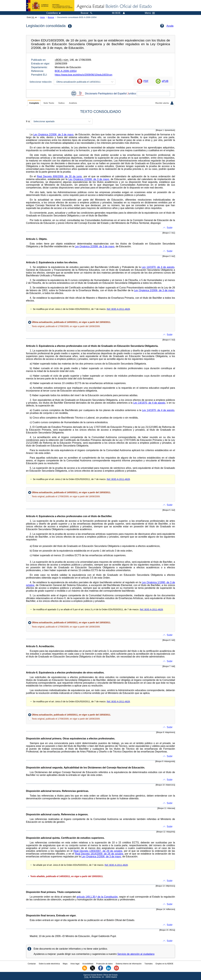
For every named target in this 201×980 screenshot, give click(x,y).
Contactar (32, 964)
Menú (150, 13)
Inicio (43, 17)
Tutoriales (149, 964)
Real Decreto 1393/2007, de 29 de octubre (98, 851)
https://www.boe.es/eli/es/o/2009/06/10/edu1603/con (84, 75)
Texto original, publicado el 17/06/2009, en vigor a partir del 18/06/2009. (66, 326)
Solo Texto (49, 103)
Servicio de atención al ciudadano (136, 954)
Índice (62, 103)
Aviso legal (75, 964)
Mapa (65, 964)
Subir (170, 228)
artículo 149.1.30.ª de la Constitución (97, 897)
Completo (34, 103)
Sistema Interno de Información (129, 964)
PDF (146, 81)
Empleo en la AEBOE (164, 964)
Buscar (51, 17)
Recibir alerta (164, 103)
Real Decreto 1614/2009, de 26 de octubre (99, 854)
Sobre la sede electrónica (49, 964)
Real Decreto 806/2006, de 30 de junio (59, 176)
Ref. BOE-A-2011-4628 (118, 309)
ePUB (165, 81)
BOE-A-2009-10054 (66, 71)
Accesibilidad (88, 964)
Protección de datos (104, 964)
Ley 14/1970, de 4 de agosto (158, 267)
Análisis (73, 103)
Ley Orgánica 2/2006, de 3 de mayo (53, 135)
